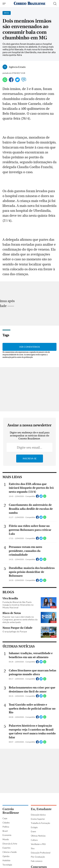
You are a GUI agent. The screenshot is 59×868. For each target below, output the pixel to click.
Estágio (34, 827)
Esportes (7, 848)
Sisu (33, 848)
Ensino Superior (38, 819)
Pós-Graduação (38, 857)
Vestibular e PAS (38, 844)
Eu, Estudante (41, 809)
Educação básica (38, 815)
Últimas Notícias (38, 836)
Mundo (6, 839)
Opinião (6, 856)
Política (6, 827)
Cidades (6, 823)
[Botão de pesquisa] (55, 4)
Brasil (5, 831)
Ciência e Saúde (10, 852)
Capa (5, 818)
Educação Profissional (41, 853)
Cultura (34, 840)
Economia (7, 835)
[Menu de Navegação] (4, 4)
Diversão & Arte (10, 844)
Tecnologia (7, 865)
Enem (33, 831)
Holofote (6, 860)
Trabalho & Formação (40, 823)
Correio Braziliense (11, 811)
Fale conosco (37, 861)
